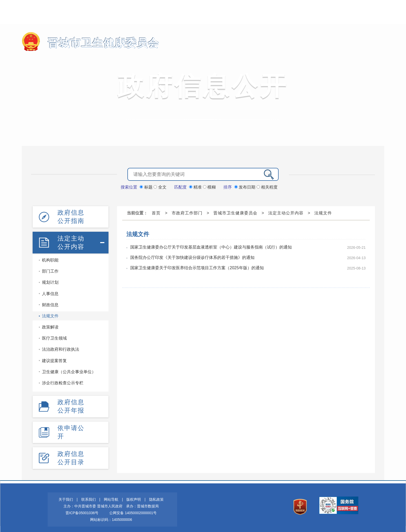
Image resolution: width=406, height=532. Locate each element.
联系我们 (89, 496)
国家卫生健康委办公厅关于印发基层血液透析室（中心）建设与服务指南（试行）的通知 (211, 247)
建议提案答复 (54, 359)
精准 (196, 187)
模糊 (209, 187)
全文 (160, 187)
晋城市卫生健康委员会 (97, 43)
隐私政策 (156, 496)
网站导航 (111, 496)
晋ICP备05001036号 (82, 509)
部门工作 (50, 269)
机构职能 (50, 258)
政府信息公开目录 (71, 455)
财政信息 (50, 303)
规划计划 (50, 281)
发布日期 (245, 187)
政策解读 (50, 325)
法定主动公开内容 (71, 241)
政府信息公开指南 (71, 216)
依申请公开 (71, 429)
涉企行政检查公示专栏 (63, 381)
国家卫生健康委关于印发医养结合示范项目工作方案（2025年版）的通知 (197, 267)
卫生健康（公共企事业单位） (69, 370)
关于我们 (66, 496)
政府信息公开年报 (71, 404)
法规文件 (50, 314)
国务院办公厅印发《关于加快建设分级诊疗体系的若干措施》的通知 (192, 257)
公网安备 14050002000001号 (133, 509)
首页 (156, 212)
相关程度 (267, 187)
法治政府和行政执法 (61, 348)
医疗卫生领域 (54, 336)
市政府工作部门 (187, 212)
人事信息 (50, 292)
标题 (147, 187)
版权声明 (134, 496)
